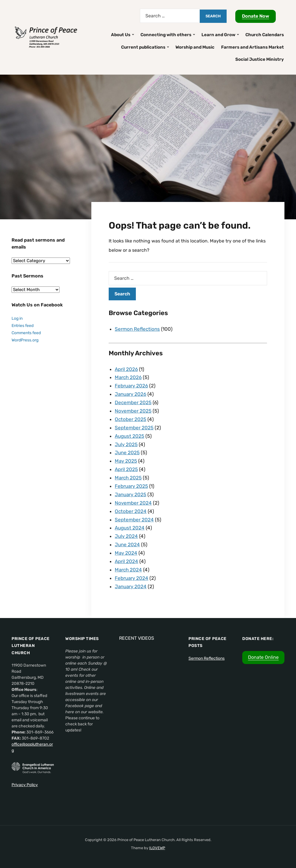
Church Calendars (265, 35)
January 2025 (131, 494)
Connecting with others (166, 35)
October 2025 (131, 419)
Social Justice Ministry (260, 59)
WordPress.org (25, 340)
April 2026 (126, 369)
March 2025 (128, 478)
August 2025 (129, 436)
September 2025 (134, 428)
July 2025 (126, 444)
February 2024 (132, 578)
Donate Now (256, 16)
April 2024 (126, 561)
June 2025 (127, 453)
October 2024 (131, 511)
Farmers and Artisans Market (252, 47)
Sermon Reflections (137, 329)
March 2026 (128, 377)
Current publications (143, 47)
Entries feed (23, 326)
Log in (17, 318)
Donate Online (263, 657)
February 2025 (131, 486)
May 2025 (126, 461)
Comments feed (26, 333)
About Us (121, 35)
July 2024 (126, 536)
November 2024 (133, 503)
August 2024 (130, 528)
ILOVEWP (157, 848)
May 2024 (126, 553)
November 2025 (133, 411)
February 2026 (131, 386)
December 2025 (133, 402)
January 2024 (131, 586)
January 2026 (131, 394)
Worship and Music (195, 47)
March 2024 (128, 570)
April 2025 (126, 469)
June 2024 (127, 545)
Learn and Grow (218, 35)
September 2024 (134, 520)
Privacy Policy (25, 785)
